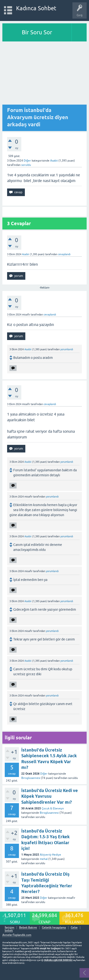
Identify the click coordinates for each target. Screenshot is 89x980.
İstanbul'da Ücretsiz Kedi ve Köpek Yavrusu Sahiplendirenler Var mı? (50, 796)
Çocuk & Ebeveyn (53, 808)
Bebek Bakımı (28, 928)
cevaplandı (64, 254)
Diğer (27, 161)
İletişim (9, 928)
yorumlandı (67, 349)
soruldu (26, 165)
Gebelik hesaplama (54, 928)
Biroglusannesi (31, 778)
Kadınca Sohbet (36, 8)
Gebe (74, 928)
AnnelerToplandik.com (17, 935)
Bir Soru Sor (37, 32)
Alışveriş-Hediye (50, 855)
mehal (44, 859)
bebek (9, 931)
